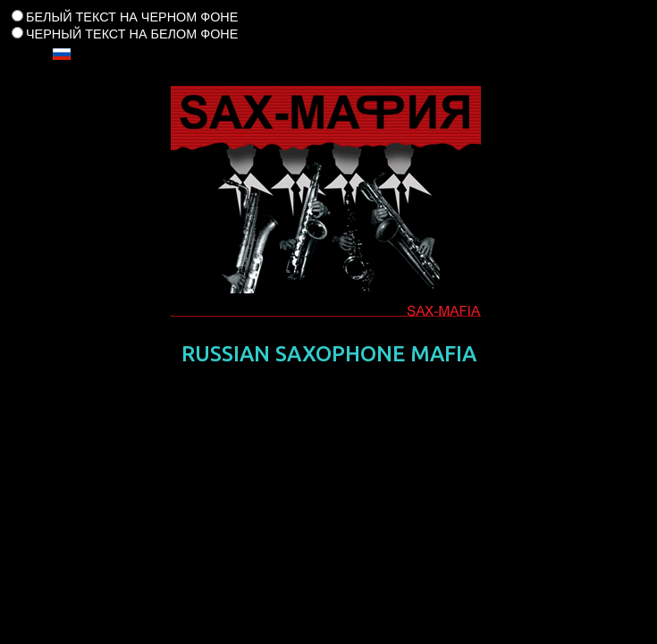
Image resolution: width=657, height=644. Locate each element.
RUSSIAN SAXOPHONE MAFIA (329, 354)
